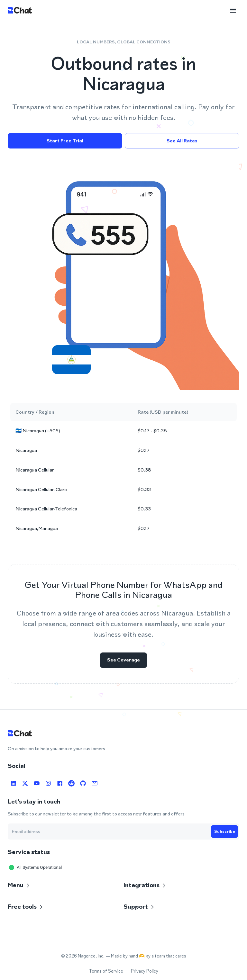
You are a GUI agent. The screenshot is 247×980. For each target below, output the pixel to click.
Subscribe (224, 832)
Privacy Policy (145, 971)
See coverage (123, 661)
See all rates (182, 141)
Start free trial (65, 141)
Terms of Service (106, 971)
